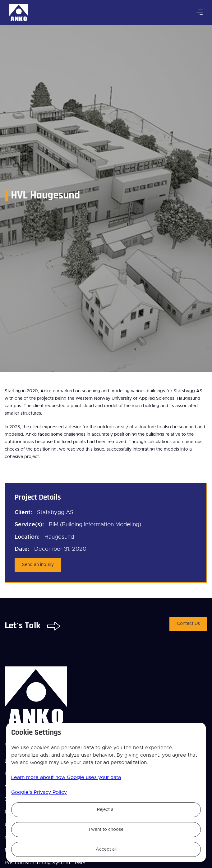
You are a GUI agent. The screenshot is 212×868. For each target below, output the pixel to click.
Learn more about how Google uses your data (66, 777)
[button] (200, 12)
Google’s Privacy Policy (39, 792)
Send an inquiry (38, 565)
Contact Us (188, 624)
